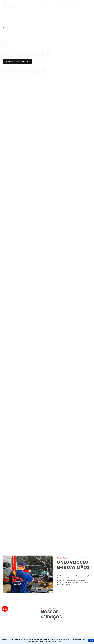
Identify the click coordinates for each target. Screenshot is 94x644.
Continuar (91, 640)
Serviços (55, 5)
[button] (18, 62)
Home (46, 5)
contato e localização (79, 5)
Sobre (64, 5)
